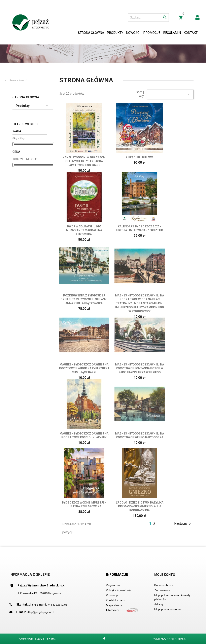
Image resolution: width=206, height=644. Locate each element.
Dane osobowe (164, 585)
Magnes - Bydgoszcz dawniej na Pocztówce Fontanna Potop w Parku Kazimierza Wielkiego (140, 368)
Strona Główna (91, 33)
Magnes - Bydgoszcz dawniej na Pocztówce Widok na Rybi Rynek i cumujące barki (84, 368)
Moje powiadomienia (167, 609)
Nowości (133, 33)
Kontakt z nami (116, 600)
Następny (183, 524)
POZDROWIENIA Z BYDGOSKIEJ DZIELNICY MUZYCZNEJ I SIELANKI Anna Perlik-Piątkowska (84, 299)
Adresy (159, 604)
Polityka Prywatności (119, 590)
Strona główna (26, 97)
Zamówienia (162, 590)
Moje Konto (165, 575)
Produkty (115, 33)
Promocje (152, 33)
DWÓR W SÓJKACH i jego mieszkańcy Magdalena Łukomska (84, 230)
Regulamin (172, 33)
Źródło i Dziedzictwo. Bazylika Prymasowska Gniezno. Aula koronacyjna (140, 507)
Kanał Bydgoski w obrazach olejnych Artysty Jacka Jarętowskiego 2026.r (84, 161)
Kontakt (191, 33)
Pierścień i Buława (140, 157)
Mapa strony (114, 605)
